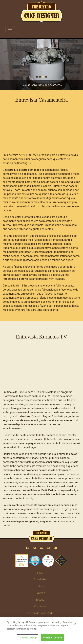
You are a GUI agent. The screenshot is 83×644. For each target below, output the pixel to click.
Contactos (40, 606)
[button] (37, 77)
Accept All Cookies (52, 638)
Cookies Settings (28, 638)
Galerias (40, 593)
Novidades (40, 579)
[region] (41, 64)
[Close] (75, 624)
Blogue (40, 600)
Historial (40, 586)
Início (40, 573)
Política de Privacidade (40, 613)
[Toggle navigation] (10, 30)
